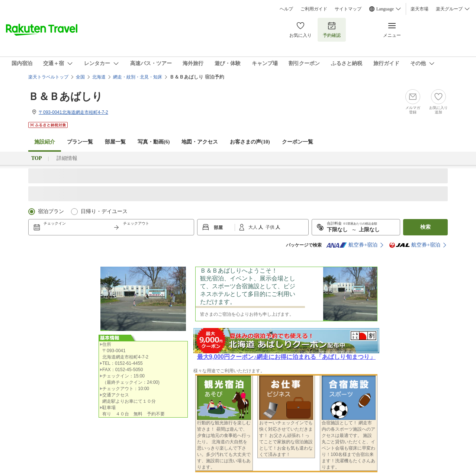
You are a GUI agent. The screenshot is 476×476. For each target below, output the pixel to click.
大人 (253, 227)
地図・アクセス (200, 142)
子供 (271, 227)
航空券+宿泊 (352, 245)
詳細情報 (67, 158)
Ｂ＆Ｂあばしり (65, 97)
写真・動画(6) (154, 142)
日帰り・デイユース (104, 211)
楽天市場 (419, 9)
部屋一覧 (115, 142)
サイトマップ (348, 9)
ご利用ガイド (314, 9)
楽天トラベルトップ (48, 77)
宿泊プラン (51, 211)
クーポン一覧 (297, 142)
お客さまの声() (250, 142)
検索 (425, 227)
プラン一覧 (80, 142)
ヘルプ (286, 9)
